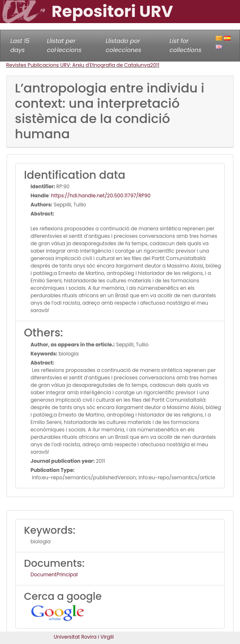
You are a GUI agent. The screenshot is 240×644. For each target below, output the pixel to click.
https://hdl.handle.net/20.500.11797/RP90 (101, 195)
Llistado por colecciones (123, 45)
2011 (155, 65)
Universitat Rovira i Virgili (84, 637)
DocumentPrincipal (54, 574)
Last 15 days (20, 45)
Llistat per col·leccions (64, 45)
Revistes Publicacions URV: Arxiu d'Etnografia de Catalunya (78, 65)
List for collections (185, 45)
